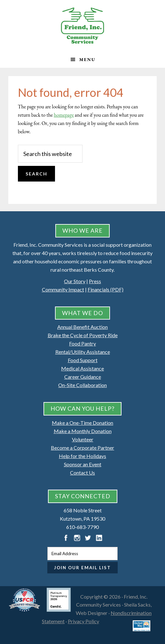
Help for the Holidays (82, 456)
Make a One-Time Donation (82, 423)
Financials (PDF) (106, 289)
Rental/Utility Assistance (83, 352)
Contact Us (82, 473)
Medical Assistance (82, 368)
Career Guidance (83, 377)
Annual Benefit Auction (82, 327)
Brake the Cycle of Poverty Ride (83, 335)
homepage (64, 115)
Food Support (83, 360)
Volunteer (83, 439)
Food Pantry (82, 343)
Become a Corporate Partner (82, 448)
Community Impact (63, 289)
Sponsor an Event (83, 464)
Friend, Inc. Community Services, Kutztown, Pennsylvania (82, 26)
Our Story (75, 281)
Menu (87, 59)
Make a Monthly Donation (83, 431)
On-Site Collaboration (82, 385)
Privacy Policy (83, 621)
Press (95, 281)
